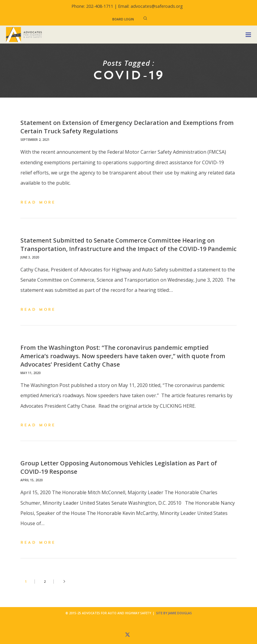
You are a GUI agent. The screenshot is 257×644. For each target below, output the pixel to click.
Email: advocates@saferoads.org (150, 6)
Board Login (123, 19)
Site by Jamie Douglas (174, 613)
